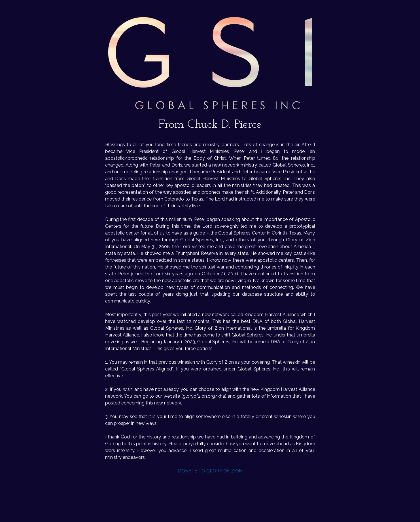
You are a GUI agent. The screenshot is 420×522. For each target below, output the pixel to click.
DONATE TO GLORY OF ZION (210, 471)
